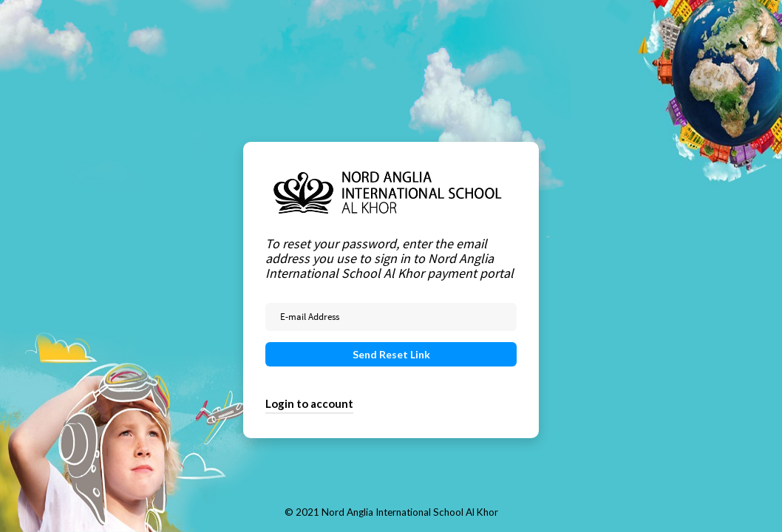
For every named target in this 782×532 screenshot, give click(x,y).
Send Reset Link (391, 354)
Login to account (309, 403)
